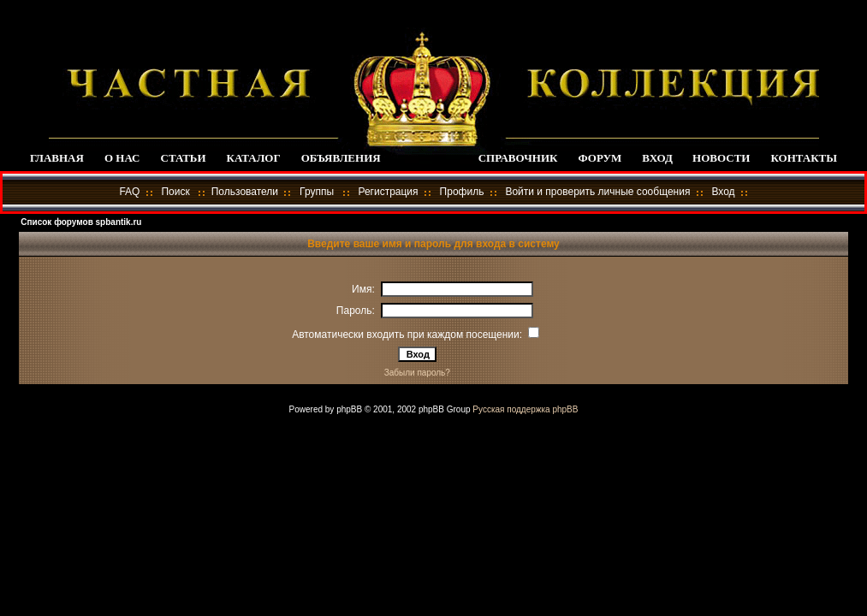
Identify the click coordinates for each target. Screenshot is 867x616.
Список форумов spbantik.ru (81, 222)
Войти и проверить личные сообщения (597, 192)
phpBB (349, 409)
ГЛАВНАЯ (57, 158)
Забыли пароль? (417, 373)
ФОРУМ (600, 158)
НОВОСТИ (721, 158)
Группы (317, 192)
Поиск (175, 192)
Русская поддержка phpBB (525, 409)
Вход (723, 192)
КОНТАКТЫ (804, 158)
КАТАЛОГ (254, 158)
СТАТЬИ (184, 158)
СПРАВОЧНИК (518, 158)
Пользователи (245, 192)
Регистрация (388, 192)
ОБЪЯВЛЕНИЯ (341, 158)
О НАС (122, 158)
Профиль (462, 192)
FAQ (129, 192)
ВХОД (657, 158)
